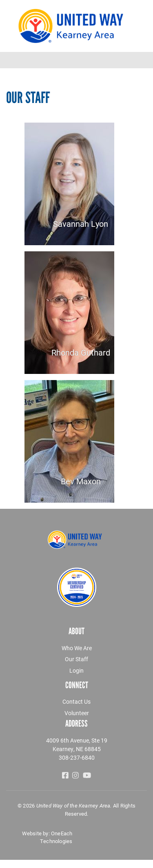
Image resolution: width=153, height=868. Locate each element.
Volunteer (77, 713)
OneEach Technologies (56, 837)
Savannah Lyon (81, 224)
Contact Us (76, 701)
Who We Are (77, 648)
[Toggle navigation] (142, 60)
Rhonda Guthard (81, 352)
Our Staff (76, 659)
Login (76, 670)
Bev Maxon (81, 481)
